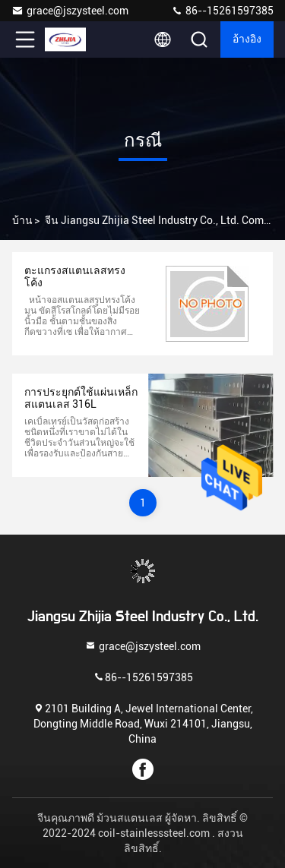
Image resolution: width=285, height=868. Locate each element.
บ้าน (22, 220)
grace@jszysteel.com (70, 11)
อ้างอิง (247, 39)
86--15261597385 (222, 11)
